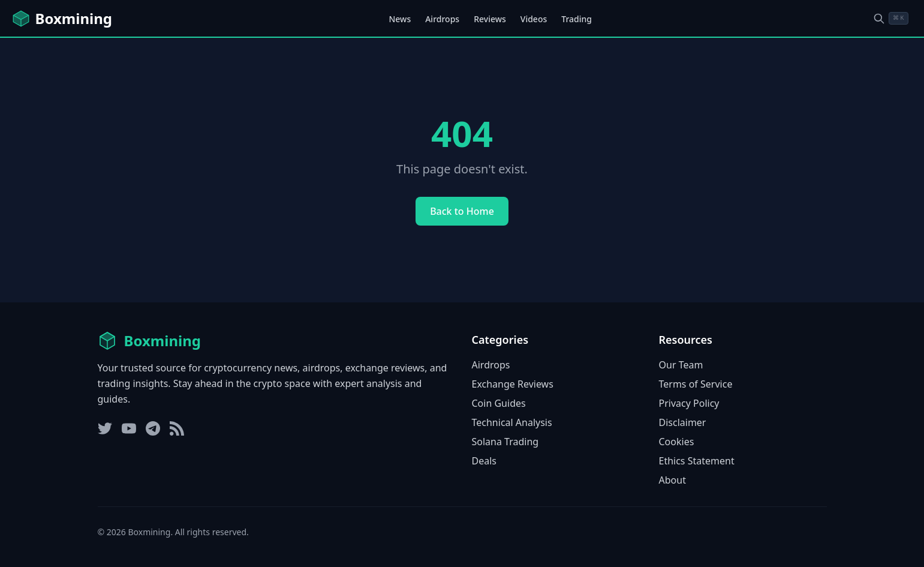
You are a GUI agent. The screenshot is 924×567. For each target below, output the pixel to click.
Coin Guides (499, 403)
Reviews (490, 19)
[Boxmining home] (62, 19)
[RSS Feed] (177, 428)
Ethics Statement (697, 461)
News (400, 19)
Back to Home (462, 211)
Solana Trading (505, 442)
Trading (577, 19)
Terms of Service (696, 384)
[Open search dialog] (890, 18)
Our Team (681, 365)
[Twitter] (105, 428)
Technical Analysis (512, 422)
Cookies (677, 442)
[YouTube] (129, 428)
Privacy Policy (689, 403)
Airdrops (442, 19)
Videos (534, 19)
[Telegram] (153, 428)
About (672, 480)
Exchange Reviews (513, 384)
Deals (484, 461)
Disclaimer (683, 422)
